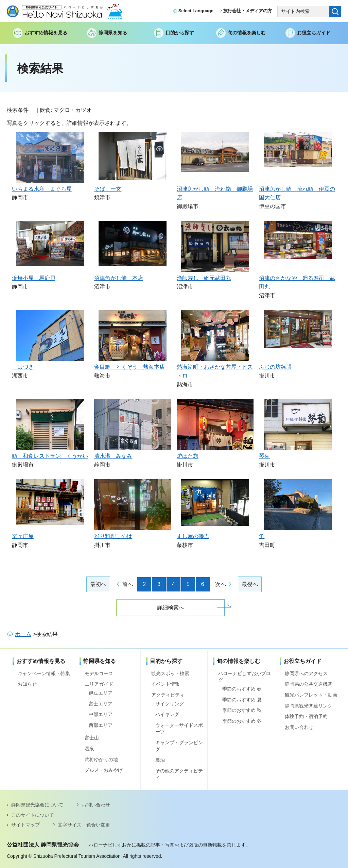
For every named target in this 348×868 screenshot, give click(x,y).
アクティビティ (168, 695)
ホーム (23, 634)
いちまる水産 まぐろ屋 (42, 189)
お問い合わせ (299, 727)
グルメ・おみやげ (104, 770)
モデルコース (99, 673)
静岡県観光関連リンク (309, 706)
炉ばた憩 (188, 456)
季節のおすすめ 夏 (242, 700)
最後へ (250, 584)
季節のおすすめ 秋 (242, 710)
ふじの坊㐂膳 (275, 367)
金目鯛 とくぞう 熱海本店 (129, 367)
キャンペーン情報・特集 (44, 673)
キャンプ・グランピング (179, 746)
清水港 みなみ (113, 456)
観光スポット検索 (170, 673)
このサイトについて (33, 815)
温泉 (89, 749)
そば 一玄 (108, 189)
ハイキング (167, 714)
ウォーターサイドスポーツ (179, 729)
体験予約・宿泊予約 (306, 716)
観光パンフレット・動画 (311, 695)
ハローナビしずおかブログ (244, 677)
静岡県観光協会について (37, 805)
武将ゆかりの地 (101, 759)
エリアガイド (99, 684)
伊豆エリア (101, 693)
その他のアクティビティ (179, 774)
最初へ (98, 584)
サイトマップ (25, 825)
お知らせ (27, 684)
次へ (221, 584)
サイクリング (170, 704)
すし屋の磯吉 (193, 536)
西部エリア (101, 725)
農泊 (160, 760)
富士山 (92, 738)
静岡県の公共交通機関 (309, 684)
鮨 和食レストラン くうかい (50, 456)
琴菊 (264, 456)
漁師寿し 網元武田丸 (204, 278)
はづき (23, 367)
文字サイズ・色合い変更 (84, 825)
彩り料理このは (113, 536)
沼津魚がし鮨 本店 (119, 278)
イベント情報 (166, 684)
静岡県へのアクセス (306, 673)
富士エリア (101, 704)
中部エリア (101, 714)
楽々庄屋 (23, 536)
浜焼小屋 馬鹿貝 (34, 278)
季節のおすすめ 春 (242, 689)
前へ (127, 584)
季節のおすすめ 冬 (242, 721)
